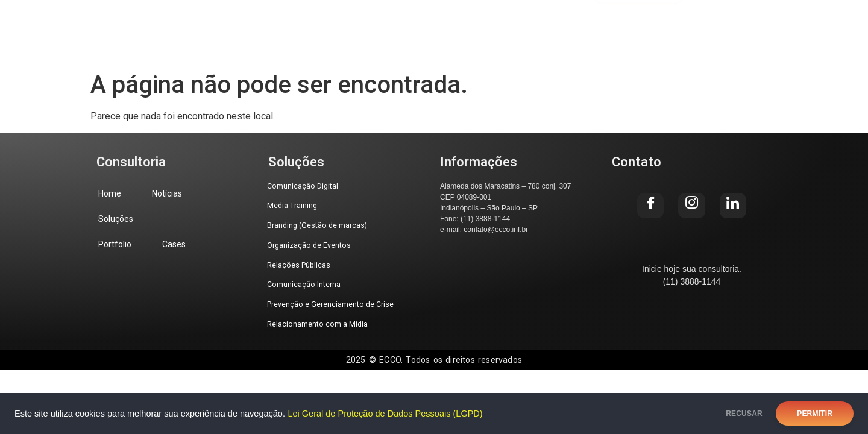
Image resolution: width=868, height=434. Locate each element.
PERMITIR (815, 414)
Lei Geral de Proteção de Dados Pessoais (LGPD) (385, 414)
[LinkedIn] (825, 25)
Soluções (327, 24)
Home (174, 24)
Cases (484, 24)
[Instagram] (783, 25)
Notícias (246, 24)
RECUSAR (734, 414)
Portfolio (410, 24)
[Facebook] (741, 25)
